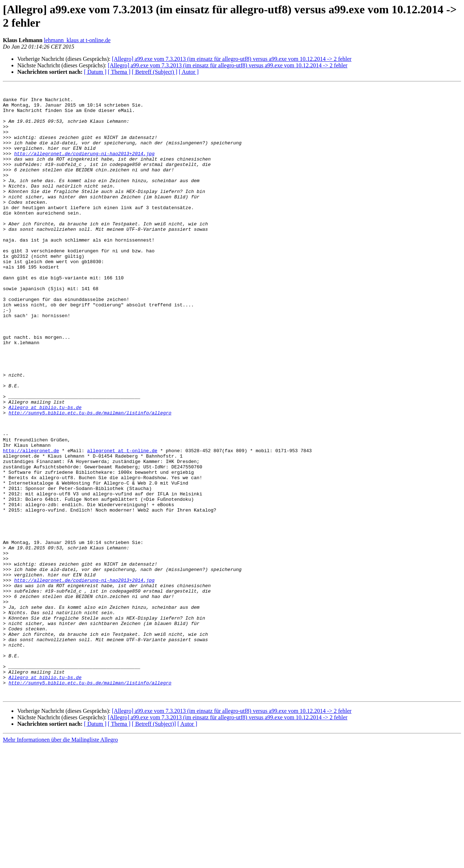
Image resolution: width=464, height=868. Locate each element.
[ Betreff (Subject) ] (154, 72)
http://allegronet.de (31, 524)
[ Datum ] (95, 72)
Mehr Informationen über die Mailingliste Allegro (60, 862)
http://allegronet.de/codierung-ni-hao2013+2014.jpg (84, 167)
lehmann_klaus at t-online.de (77, 40)
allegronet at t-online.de (122, 524)
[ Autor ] (189, 72)
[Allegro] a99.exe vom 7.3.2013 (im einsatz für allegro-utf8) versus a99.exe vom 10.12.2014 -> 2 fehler (232, 59)
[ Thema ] (119, 72)
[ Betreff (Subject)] (154, 846)
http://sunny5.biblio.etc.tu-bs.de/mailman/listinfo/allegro (90, 478)
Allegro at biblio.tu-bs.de (45, 472)
